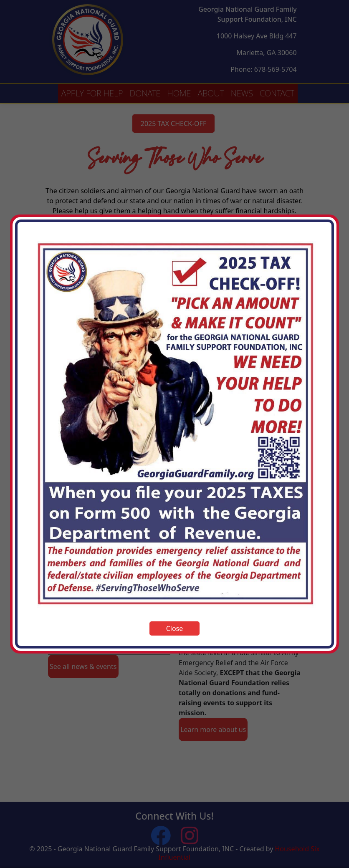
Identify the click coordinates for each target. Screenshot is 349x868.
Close (175, 628)
